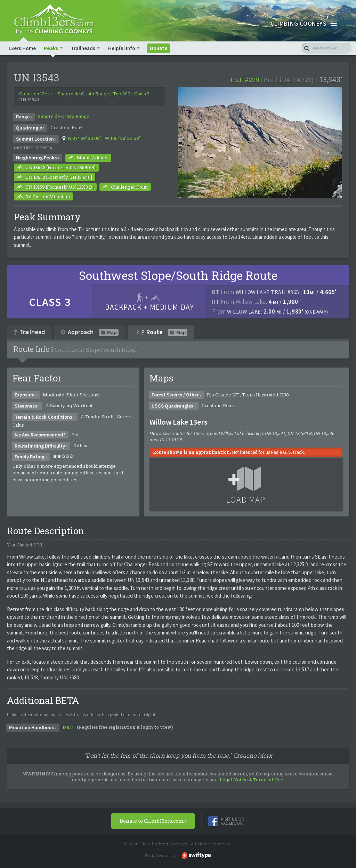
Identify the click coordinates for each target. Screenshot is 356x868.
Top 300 (122, 95)
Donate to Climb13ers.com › (153, 822)
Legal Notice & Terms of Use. (252, 781)
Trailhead (29, 333)
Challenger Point (124, 188)
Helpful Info (122, 49)
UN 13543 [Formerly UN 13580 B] (55, 169)
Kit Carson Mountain (42, 198)
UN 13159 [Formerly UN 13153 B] (54, 188)
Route (161, 333)
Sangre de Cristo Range (64, 118)
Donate (158, 49)
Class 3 (142, 95)
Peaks (51, 49)
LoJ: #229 (245, 81)
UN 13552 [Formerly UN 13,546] (54, 179)
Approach (90, 333)
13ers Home (22, 49)
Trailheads (83, 49)
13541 (68, 728)
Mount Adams (87, 159)
